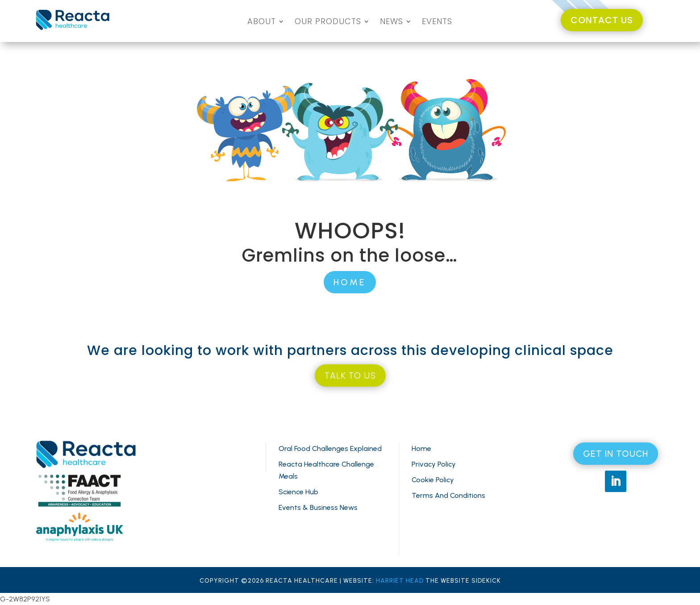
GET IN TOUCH (616, 454)
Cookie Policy (433, 480)
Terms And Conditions (448, 495)
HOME (350, 282)
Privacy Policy (434, 464)
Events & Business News (318, 507)
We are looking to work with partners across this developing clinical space (350, 350)
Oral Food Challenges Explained (330, 449)
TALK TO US (350, 376)
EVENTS (437, 23)
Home (421, 449)
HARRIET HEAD (400, 581)
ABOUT (262, 23)
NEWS (392, 23)
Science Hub (298, 492)
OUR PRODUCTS (328, 23)
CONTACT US (602, 20)
